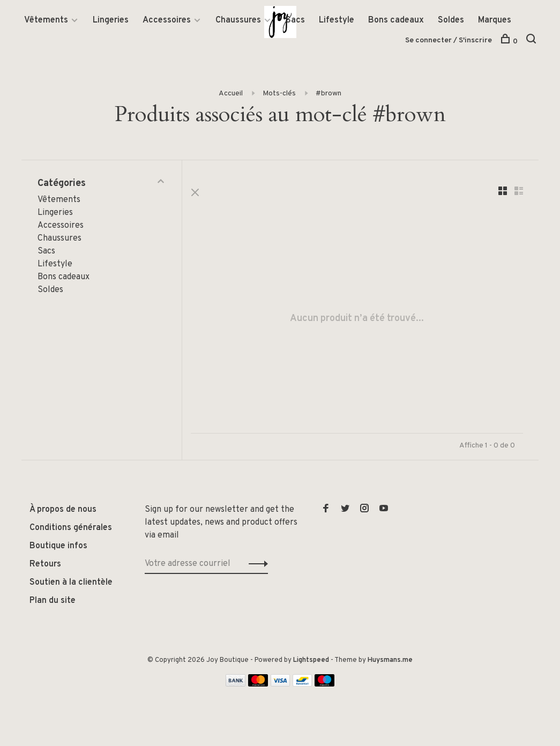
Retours (45, 566)
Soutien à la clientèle (71, 584)
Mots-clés (279, 94)
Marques (495, 21)
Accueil (231, 94)
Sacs (295, 21)
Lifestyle (337, 21)
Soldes (451, 21)
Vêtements (46, 21)
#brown (328, 94)
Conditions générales (71, 529)
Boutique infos (58, 548)
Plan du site (53, 602)
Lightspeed (311, 662)
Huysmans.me (390, 662)
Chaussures (238, 21)
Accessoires (167, 21)
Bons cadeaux (396, 21)
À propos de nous (63, 511)
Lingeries (111, 21)
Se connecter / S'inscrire (449, 41)
